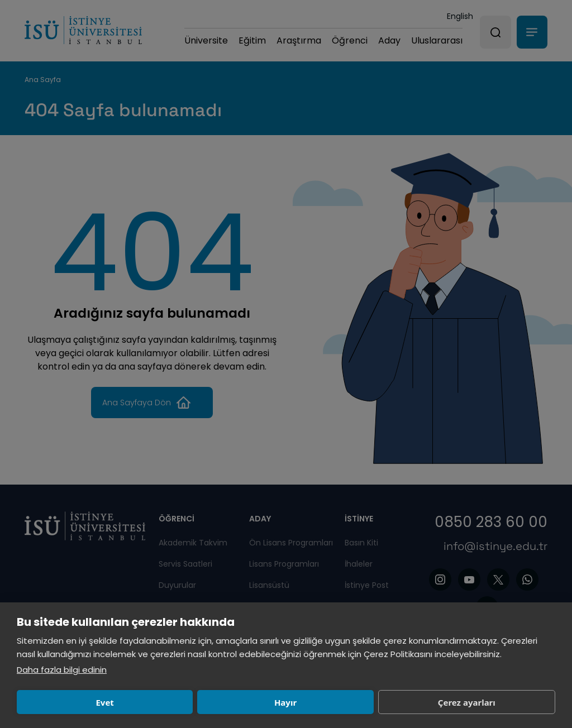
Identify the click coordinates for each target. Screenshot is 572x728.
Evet (70, 702)
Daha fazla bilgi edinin (62, 670)
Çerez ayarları (291, 702)
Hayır (180, 702)
